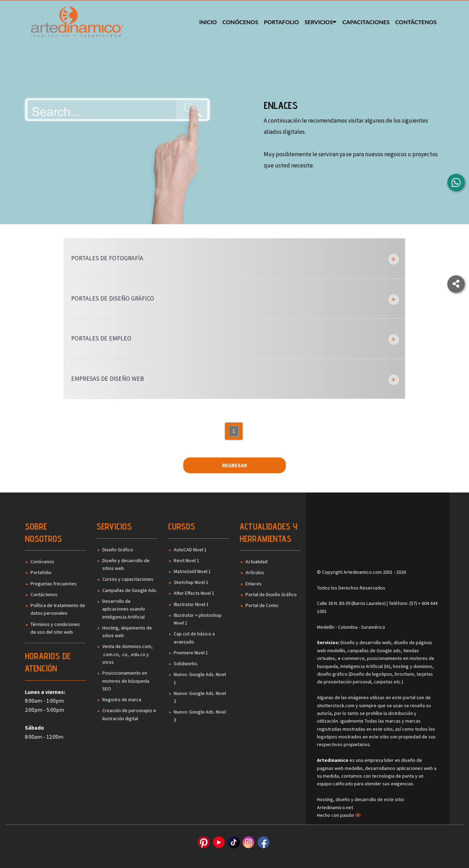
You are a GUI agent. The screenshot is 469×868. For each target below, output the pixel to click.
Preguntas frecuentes (54, 584)
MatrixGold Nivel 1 (192, 571)
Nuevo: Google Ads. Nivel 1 (200, 678)
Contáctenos (44, 594)
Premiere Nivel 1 (191, 653)
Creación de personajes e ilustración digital (129, 714)
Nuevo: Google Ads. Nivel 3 (200, 716)
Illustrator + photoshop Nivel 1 (198, 619)
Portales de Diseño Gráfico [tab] (113, 298)
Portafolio (41, 572)
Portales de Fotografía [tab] (107, 258)
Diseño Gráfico (118, 550)
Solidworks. (186, 663)
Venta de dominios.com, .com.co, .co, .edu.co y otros (127, 654)
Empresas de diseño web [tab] (108, 379)
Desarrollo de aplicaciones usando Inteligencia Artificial (124, 609)
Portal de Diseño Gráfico (271, 594)
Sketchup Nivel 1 (191, 582)
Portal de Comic (262, 605)
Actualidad (257, 562)
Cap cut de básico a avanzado (194, 638)
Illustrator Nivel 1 (191, 604)
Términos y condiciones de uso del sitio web (55, 628)
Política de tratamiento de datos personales (58, 609)
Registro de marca (122, 700)
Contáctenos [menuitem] (416, 22)
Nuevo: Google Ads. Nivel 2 (200, 697)
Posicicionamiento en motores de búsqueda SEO (126, 681)
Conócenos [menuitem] (239, 22)
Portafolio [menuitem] (280, 22)
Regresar (234, 465)
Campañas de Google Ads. (130, 590)
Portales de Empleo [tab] (101, 338)
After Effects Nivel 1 (194, 593)
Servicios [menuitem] (317, 22)
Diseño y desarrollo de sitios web (126, 564)
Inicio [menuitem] (206, 22)
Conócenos (42, 562)
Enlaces (254, 584)
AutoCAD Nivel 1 (190, 550)
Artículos (255, 572)
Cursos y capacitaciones (128, 579)
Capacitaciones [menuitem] (366, 22)
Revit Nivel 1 (187, 560)
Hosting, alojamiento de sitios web (127, 632)
